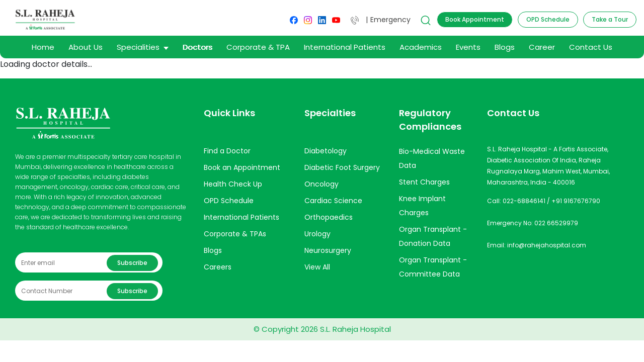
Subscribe (132, 263)
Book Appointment (475, 19)
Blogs (505, 47)
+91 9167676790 (576, 201)
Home (43, 47)
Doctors (197, 47)
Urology (317, 234)
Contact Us (591, 47)
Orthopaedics (329, 217)
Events (468, 47)
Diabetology (326, 151)
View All (317, 267)
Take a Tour (610, 19)
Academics (421, 47)
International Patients (345, 47)
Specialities (143, 47)
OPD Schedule (548, 19)
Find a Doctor (227, 151)
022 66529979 (556, 223)
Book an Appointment (242, 167)
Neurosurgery (328, 250)
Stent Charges (424, 182)
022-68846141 (524, 201)
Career (542, 47)
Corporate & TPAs (235, 234)
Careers (218, 267)
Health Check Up (233, 184)
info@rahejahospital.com (547, 245)
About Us (86, 47)
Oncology (321, 184)
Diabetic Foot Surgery (342, 167)
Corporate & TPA (258, 47)
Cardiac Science (333, 201)
